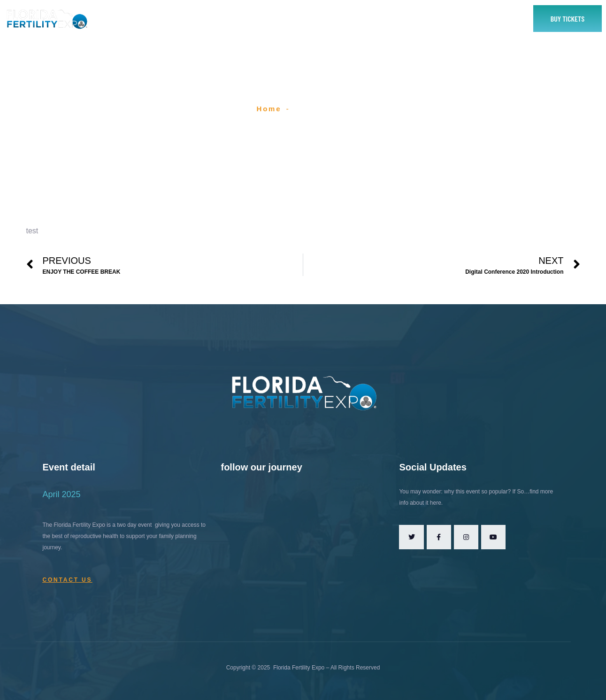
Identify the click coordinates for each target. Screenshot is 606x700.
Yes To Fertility (452, 18)
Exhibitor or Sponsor (266, 18)
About (207, 18)
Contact (398, 18)
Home (167, 18)
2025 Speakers (339, 18)
